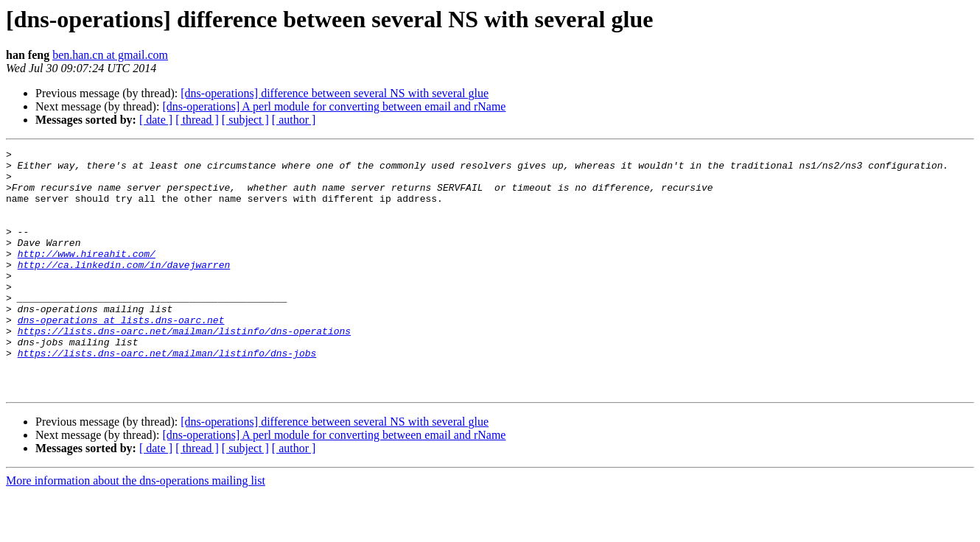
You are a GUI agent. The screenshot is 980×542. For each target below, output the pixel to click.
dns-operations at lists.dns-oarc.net (121, 355)
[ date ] (156, 120)
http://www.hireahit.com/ (87, 275)
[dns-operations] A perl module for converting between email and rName (334, 106)
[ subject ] (245, 120)
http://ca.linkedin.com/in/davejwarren (124, 289)
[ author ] (294, 120)
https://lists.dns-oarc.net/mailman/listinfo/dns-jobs (167, 395)
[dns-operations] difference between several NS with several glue (335, 93)
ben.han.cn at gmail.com (110, 55)
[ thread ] (197, 120)
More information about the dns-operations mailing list (136, 529)
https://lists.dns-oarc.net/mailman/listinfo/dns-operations (184, 368)
